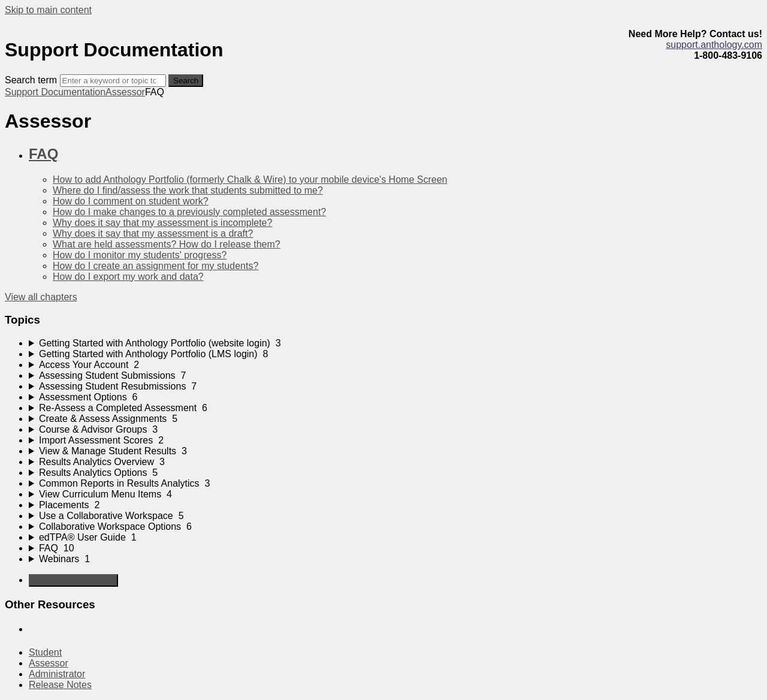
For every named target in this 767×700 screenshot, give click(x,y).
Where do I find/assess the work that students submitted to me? (188, 190)
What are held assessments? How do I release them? (167, 244)
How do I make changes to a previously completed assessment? (189, 212)
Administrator (57, 674)
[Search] (113, 81)
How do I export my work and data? (128, 277)
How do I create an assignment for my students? (155, 266)
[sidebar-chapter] (395, 343)
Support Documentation (55, 92)
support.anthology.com (714, 45)
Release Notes (60, 685)
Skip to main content (48, 10)
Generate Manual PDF (73, 580)
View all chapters (41, 297)
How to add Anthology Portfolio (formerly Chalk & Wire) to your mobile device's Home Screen (250, 179)
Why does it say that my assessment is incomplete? (162, 223)
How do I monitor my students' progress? (140, 255)
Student (45, 652)
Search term (31, 80)
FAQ (43, 154)
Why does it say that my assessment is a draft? (153, 233)
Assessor (125, 92)
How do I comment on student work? (131, 201)
